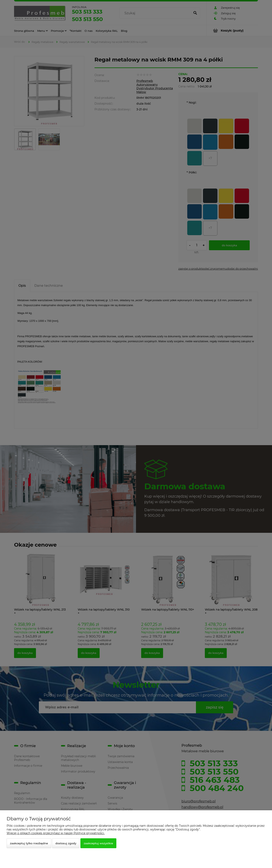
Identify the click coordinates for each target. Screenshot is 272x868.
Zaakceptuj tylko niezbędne (29, 843)
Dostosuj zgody (66, 843)
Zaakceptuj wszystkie (98, 843)
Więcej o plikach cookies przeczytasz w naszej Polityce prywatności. (56, 833)
